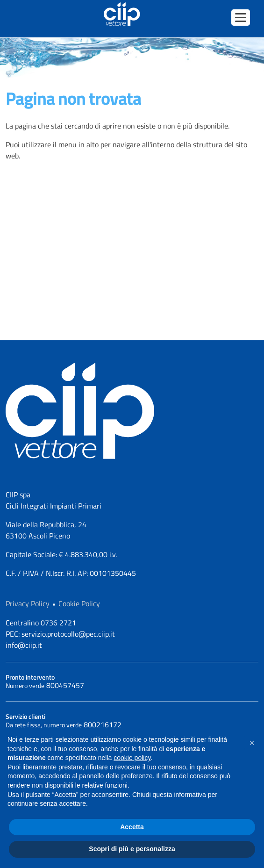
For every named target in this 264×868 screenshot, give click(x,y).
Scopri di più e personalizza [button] (132, 849)
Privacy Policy (28, 603)
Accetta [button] (132, 827)
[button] (252, 743)
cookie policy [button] (132, 758)
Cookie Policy (79, 603)
